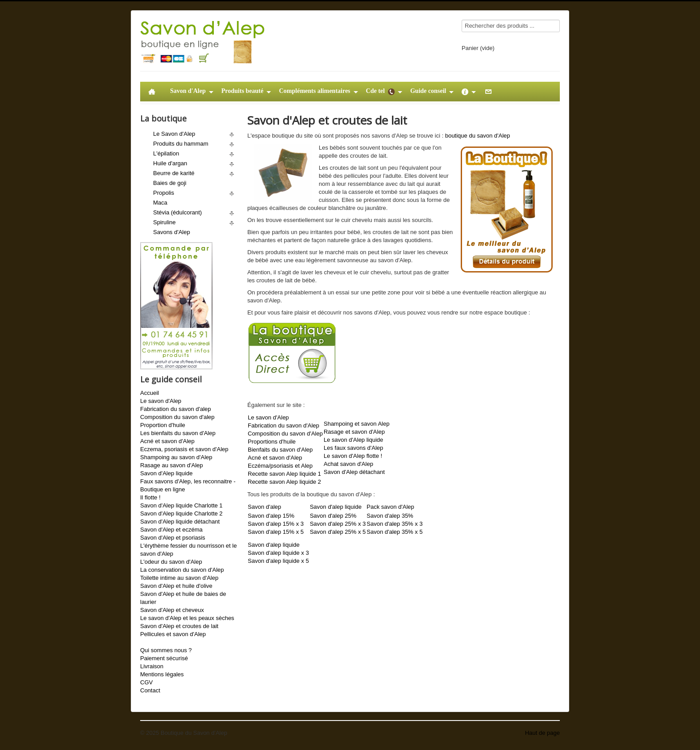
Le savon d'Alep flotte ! (353, 456)
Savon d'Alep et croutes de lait (179, 626)
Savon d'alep (265, 507)
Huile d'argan (170, 163)
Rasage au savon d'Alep (172, 465)
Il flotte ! (150, 497)
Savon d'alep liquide (336, 507)
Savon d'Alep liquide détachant (180, 522)
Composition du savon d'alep (177, 417)
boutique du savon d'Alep (478, 136)
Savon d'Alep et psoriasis (173, 538)
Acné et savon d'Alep (167, 441)
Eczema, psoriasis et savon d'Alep (184, 449)
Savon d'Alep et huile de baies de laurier (183, 598)
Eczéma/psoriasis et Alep (280, 466)
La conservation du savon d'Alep (182, 570)
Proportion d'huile (163, 425)
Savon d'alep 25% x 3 (338, 524)
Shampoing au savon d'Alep (176, 457)
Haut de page (542, 733)
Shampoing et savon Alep (356, 424)
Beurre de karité (174, 173)
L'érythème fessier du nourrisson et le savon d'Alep (188, 550)
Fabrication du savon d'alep (176, 409)
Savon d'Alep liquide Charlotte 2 (181, 513)
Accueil (150, 393)
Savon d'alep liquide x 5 (278, 561)
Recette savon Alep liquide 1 (284, 474)
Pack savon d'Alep (390, 507)
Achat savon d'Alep (348, 464)
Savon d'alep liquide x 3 (278, 553)
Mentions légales (162, 674)
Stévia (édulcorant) (177, 212)
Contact (150, 690)
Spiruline (165, 222)
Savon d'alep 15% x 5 (276, 532)
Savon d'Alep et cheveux (172, 610)
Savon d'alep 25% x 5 (338, 532)
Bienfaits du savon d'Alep (280, 450)
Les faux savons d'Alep (353, 448)
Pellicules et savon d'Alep (173, 634)
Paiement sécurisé (164, 658)
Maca (160, 203)
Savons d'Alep (172, 232)
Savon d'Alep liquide (166, 473)
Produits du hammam (181, 144)
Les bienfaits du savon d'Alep (178, 433)
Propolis (164, 193)
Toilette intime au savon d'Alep (179, 578)
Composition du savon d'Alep (285, 434)
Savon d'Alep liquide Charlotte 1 (181, 505)
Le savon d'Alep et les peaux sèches (187, 618)
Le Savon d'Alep (174, 134)
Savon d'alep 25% (333, 516)
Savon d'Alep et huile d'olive (176, 586)
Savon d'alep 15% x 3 (276, 524)
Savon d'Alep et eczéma (171, 530)
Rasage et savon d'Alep (354, 432)
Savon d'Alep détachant (354, 472)
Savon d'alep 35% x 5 (394, 532)
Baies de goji (170, 183)
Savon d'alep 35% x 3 (394, 524)
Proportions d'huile (272, 442)
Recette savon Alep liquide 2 (284, 482)
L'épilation (166, 153)
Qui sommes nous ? (166, 650)
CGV (146, 682)
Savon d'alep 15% (271, 516)
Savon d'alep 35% (390, 516)
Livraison (152, 666)
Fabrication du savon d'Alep (283, 425)
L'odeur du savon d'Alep (171, 562)
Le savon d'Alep (161, 401)
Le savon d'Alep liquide (353, 440)
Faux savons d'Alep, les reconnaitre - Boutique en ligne (188, 485)
